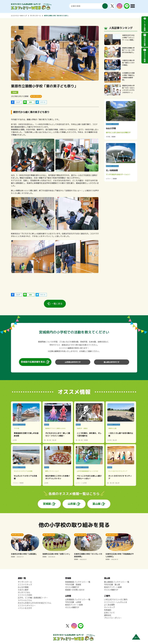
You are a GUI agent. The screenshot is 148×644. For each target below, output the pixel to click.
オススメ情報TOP (72, 587)
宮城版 (47, 504)
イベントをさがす (25, 608)
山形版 (72, 504)
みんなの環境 (23, 587)
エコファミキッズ (25, 585)
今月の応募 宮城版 (73, 585)
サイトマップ (109, 607)
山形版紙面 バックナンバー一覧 (78, 600)
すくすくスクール (35, 16)
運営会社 (108, 615)
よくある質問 (109, 605)
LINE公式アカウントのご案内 (116, 600)
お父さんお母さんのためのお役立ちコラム (35, 603)
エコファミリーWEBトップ (19, 16)
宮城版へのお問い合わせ (75, 590)
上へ (136, 637)
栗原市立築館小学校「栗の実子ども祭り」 (57, 16)
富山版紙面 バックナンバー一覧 (117, 582)
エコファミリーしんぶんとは (116, 602)
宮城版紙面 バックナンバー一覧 (78, 582)
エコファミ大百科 (25, 595)
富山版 (97, 504)
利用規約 (108, 610)
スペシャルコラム (25, 600)
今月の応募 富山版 (112, 585)
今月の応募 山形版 (73, 602)
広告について (109, 613)
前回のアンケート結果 (74, 605)
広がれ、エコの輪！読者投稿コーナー (33, 598)
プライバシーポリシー (113, 618)
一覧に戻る (57, 304)
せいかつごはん (24, 592)
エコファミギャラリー (27, 606)
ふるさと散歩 (23, 590)
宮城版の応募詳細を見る (33, 362)
